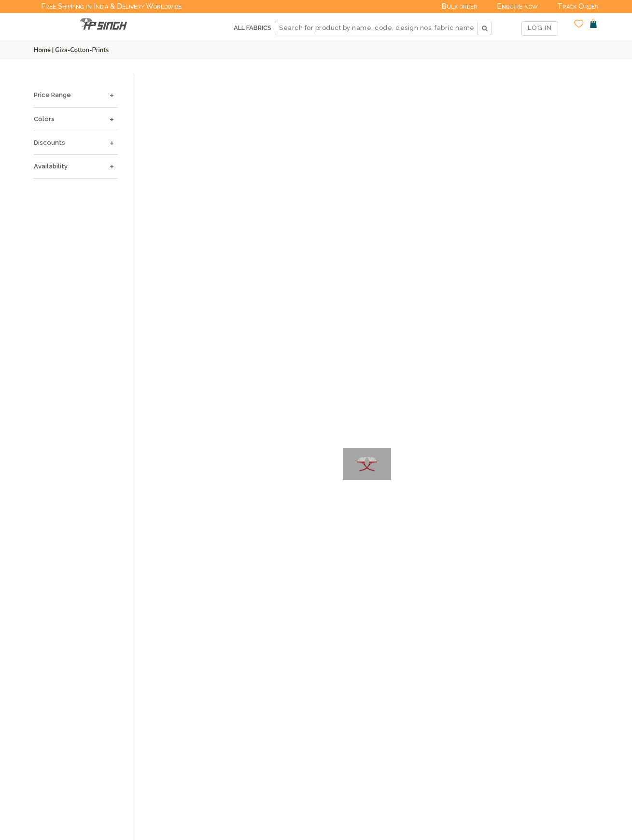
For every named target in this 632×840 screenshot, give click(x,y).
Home (42, 50)
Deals (412, 6)
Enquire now (517, 6)
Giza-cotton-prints (82, 50)
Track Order (578, 6)
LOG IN (540, 28)
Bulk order (459, 6)
